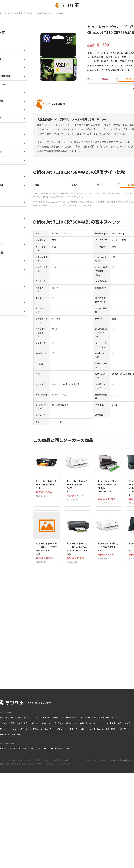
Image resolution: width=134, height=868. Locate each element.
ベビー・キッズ (124, 723)
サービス (44, 729)
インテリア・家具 (7, 723)
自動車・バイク (72, 723)
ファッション (13, 729)
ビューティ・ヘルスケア (72, 717)
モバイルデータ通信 (102, 717)
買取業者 (11, 734)
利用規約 (59, 748)
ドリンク (9, 717)
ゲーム (3, 729)
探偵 (113, 729)
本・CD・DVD (91, 723)
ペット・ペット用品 (107, 723)
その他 (43, 723)
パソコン (116, 717)
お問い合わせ (28, 748)
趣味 (22, 729)
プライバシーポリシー (44, 748)
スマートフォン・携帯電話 (50, 717)
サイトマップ (5, 748)
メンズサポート (123, 729)
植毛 (19, 734)
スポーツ (88, 717)
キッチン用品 (22, 723)
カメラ (34, 717)
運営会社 (17, 748)
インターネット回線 (76, 729)
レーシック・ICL (93, 729)
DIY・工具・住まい (56, 723)
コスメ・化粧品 (32, 729)
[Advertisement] (81, 648)
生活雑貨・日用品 (22, 717)
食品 (82, 723)
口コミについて (71, 748)
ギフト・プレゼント (58, 729)
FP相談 (3, 734)
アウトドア (34, 723)
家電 (2, 717)
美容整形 (105, 729)
